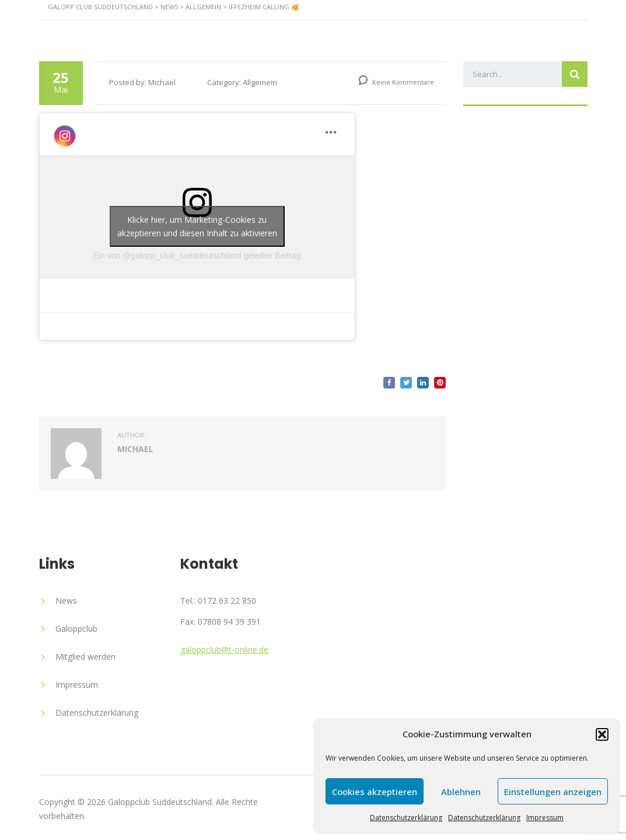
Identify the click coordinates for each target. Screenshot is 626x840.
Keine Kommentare (396, 82)
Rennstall (198, 32)
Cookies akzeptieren (375, 792)
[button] (602, 734)
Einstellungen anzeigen (553, 792)
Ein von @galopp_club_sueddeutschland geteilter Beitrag (197, 256)
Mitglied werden (85, 657)
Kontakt (563, 32)
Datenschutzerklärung (406, 818)
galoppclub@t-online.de (224, 650)
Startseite (123, 32)
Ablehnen (461, 792)
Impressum (545, 818)
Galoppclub (76, 629)
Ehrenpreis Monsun (466, 32)
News (261, 32)
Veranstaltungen (345, 32)
